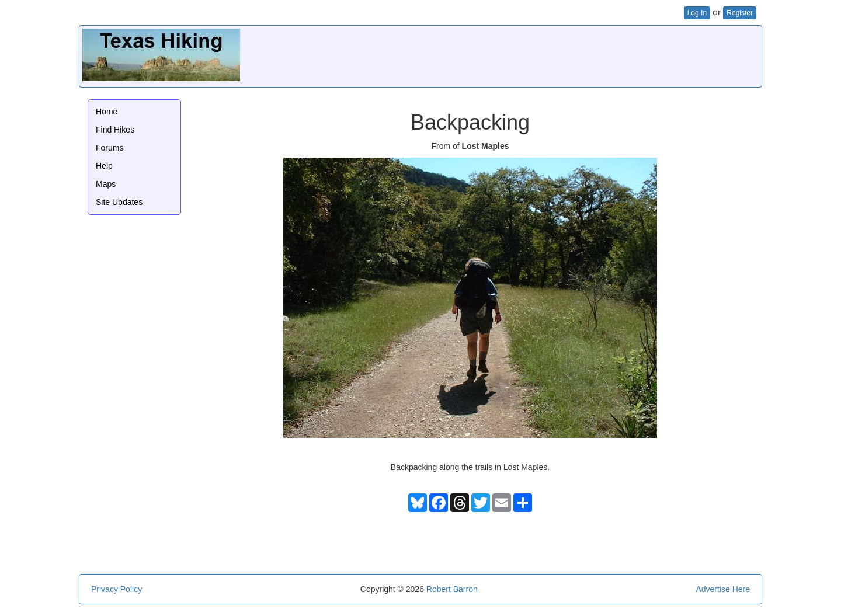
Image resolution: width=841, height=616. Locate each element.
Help (104, 166)
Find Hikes (115, 130)
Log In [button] (697, 13)
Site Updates (119, 202)
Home (107, 112)
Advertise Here (723, 589)
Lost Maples (486, 146)
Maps (106, 184)
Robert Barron (452, 589)
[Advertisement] (546, 55)
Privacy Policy (117, 589)
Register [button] (740, 13)
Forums (110, 148)
